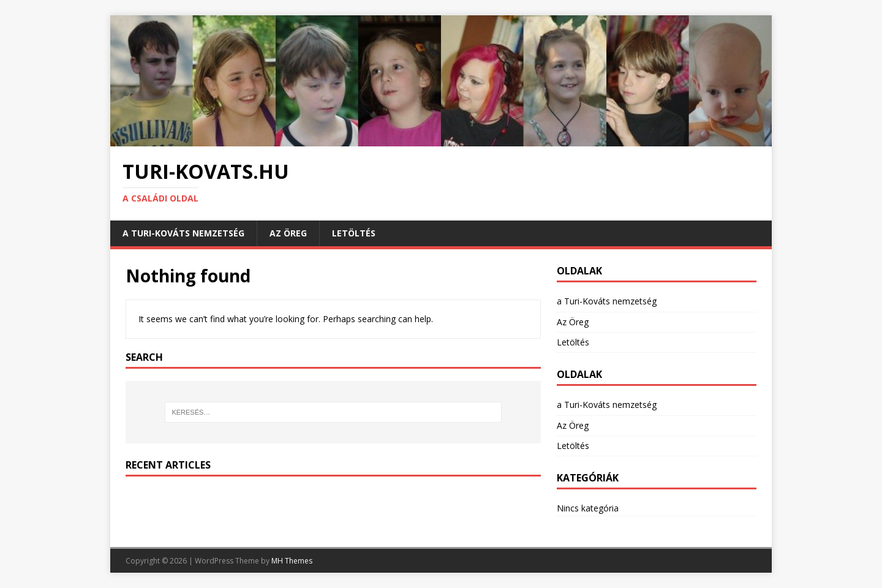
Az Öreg (288, 233)
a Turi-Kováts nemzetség (183, 233)
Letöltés (354, 233)
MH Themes (292, 561)
